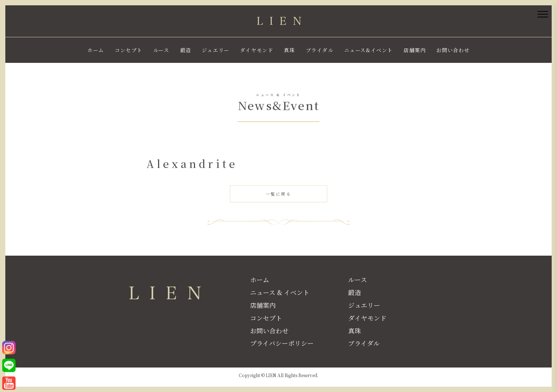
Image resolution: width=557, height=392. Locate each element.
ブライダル (320, 50)
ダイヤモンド (257, 50)
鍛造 (186, 50)
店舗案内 (415, 50)
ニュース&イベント (369, 50)
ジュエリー (216, 50)
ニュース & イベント (280, 292)
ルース (161, 50)
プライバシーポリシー (282, 343)
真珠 (289, 50)
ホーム (96, 50)
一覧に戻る (280, 196)
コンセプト (129, 50)
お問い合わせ (453, 50)
